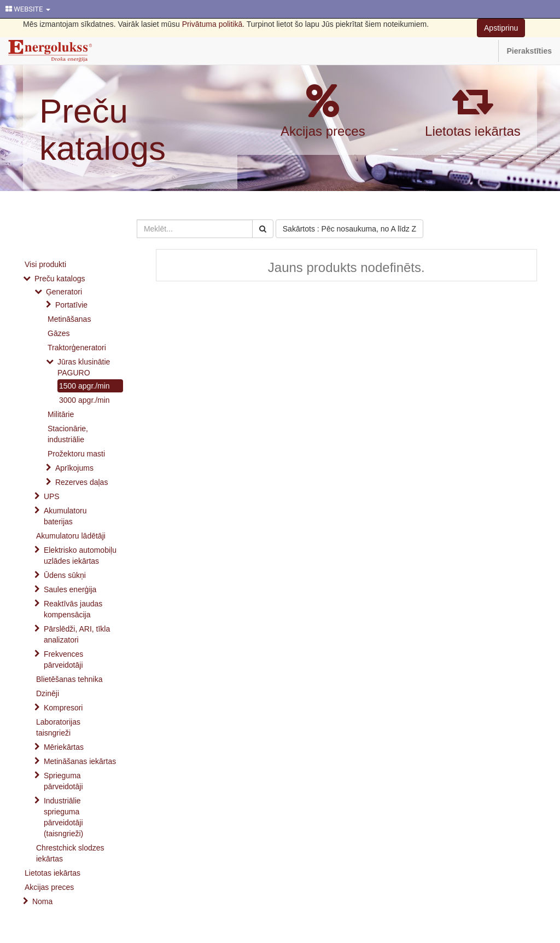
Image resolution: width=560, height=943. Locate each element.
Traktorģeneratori (77, 348)
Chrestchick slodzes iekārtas (70, 853)
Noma (42, 901)
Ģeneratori (64, 292)
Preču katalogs (103, 129)
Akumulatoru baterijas (65, 516)
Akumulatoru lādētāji (71, 536)
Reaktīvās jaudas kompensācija (73, 609)
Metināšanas (69, 319)
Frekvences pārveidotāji (63, 659)
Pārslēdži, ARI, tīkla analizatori (77, 634)
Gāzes (59, 333)
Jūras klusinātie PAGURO (84, 367)
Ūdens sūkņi (65, 575)
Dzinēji (48, 693)
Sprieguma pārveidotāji (63, 781)
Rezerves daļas (82, 482)
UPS (52, 496)
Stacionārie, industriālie (68, 434)
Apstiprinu (501, 28)
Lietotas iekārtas (473, 131)
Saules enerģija (70, 589)
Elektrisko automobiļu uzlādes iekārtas (80, 556)
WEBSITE (28, 9)
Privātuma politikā (212, 24)
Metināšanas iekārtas (80, 761)
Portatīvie (71, 305)
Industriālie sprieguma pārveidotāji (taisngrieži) (63, 817)
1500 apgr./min (84, 386)
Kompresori (63, 708)
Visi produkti (45, 264)
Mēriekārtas (64, 747)
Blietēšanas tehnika (69, 679)
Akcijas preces (323, 131)
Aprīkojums (74, 468)
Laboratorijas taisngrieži (58, 727)
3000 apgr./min (84, 400)
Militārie (61, 414)
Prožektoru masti (76, 454)
